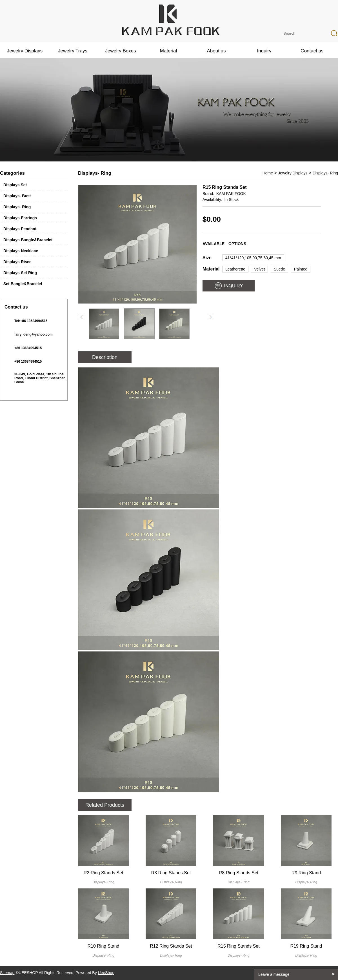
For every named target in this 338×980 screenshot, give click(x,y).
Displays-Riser (17, 262)
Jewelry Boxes (121, 51)
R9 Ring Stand (306, 873)
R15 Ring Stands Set (238, 946)
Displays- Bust (17, 196)
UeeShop (106, 973)
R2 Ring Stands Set (104, 873)
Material (168, 51)
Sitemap (7, 973)
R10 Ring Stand (104, 946)
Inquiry (264, 51)
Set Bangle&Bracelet (23, 284)
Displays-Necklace (21, 251)
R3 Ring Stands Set (171, 873)
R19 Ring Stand (306, 946)
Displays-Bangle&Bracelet (28, 240)
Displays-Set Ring (20, 273)
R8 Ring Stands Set (239, 873)
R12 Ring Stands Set (171, 946)
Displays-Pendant (20, 229)
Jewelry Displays (25, 51)
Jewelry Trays (73, 51)
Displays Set (15, 185)
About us (216, 51)
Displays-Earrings (20, 218)
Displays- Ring (17, 207)
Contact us (312, 51)
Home (268, 173)
